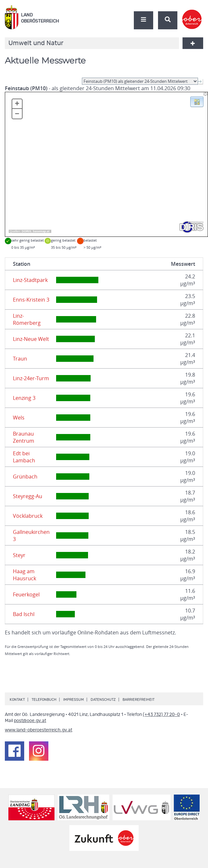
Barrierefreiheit (139, 700)
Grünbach (25, 477)
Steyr (19, 555)
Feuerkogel (26, 594)
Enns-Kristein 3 (31, 300)
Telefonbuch (44, 700)
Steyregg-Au (28, 496)
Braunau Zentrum (24, 437)
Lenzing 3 (24, 398)
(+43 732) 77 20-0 (161, 715)
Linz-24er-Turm (31, 378)
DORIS (26, 231)
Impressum (74, 700)
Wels (19, 418)
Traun (20, 359)
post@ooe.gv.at (30, 721)
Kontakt (17, 700)
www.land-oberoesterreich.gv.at (39, 730)
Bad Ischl (24, 614)
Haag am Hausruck (25, 575)
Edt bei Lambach (24, 457)
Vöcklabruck (28, 516)
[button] (197, 101)
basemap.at (41, 231)
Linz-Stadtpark (30, 280)
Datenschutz (103, 700)
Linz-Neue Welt (31, 339)
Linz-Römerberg (27, 319)
